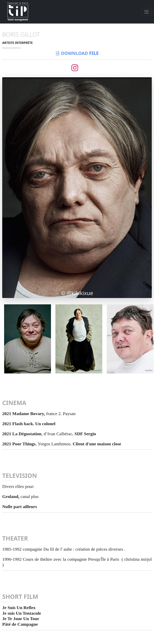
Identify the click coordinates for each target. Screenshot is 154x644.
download (77, 53)
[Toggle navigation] (147, 12)
